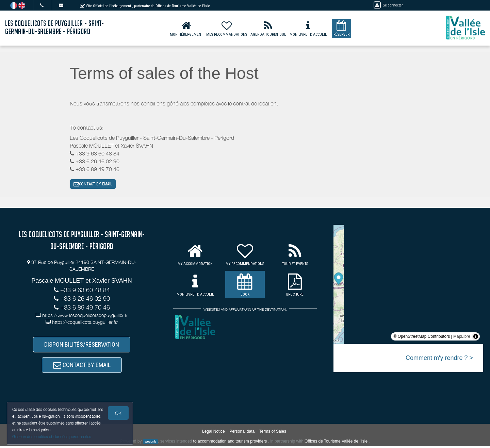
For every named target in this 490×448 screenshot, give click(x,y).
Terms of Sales (273, 433)
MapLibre (462, 337)
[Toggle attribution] (476, 337)
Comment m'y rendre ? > (439, 359)
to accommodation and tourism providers (230, 443)
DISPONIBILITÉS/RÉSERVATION (82, 345)
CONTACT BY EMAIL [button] (93, 184)
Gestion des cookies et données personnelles (52, 437)
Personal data (242, 433)
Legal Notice (214, 433)
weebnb (150, 443)
